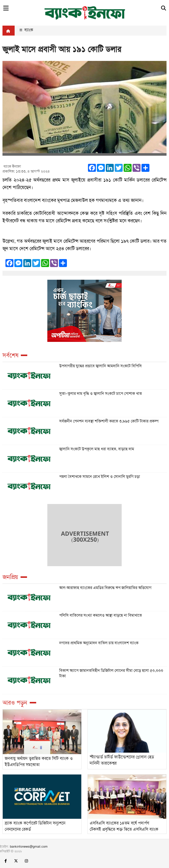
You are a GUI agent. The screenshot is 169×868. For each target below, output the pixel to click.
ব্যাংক (26, 30)
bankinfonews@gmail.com (29, 846)
